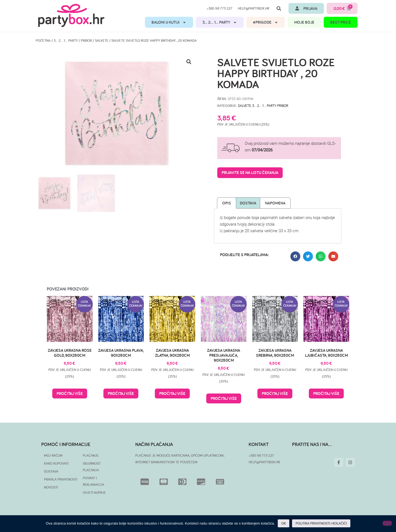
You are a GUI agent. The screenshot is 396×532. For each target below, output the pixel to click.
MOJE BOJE (304, 22)
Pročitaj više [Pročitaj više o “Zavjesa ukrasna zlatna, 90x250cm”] (172, 393)
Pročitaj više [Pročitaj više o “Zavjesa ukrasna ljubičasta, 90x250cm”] (326, 393)
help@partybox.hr (254, 8)
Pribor (86, 41)
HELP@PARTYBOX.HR (264, 462)
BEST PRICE (341, 22)
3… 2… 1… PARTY (220, 22)
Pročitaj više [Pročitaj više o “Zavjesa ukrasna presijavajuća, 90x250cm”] (224, 398)
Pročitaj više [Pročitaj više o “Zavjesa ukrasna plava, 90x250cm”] (121, 393)
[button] (279, 9)
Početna (43, 41)
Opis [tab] (227, 203)
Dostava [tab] (248, 203)
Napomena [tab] (275, 203)
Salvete (102, 41)
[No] (387, 523)
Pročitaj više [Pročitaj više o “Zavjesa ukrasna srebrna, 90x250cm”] (275, 393)
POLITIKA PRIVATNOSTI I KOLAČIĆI (321, 523)
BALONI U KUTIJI (169, 22)
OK (284, 523)
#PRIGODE (266, 22)
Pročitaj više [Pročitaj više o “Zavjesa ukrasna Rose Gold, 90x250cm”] (70, 393)
